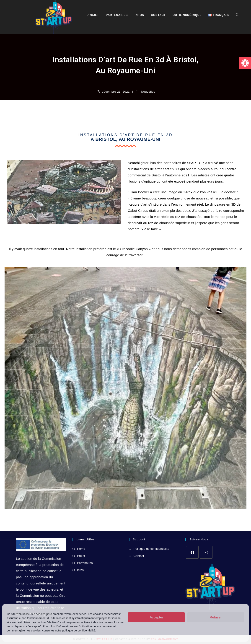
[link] (245, 63)
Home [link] (81, 549)
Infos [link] (80, 570)
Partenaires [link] (85, 563)
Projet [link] (81, 556)
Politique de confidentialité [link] (151, 549)
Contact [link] (139, 556)
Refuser (216, 617)
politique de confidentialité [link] (79, 631)
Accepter (156, 617)
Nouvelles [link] (148, 92)
